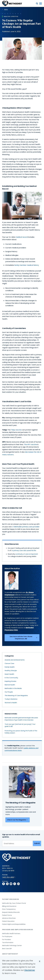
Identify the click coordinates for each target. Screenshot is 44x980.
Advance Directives (9, 918)
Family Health (10, 667)
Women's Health (11, 703)
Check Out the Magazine (18, 820)
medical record (22, 237)
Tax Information (8, 943)
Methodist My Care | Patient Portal (14, 903)
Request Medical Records (11, 912)
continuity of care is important (27, 554)
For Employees (7, 936)
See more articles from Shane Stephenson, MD (24, 638)
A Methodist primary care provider (26, 527)
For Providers (7, 940)
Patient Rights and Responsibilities (14, 924)
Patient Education (8, 921)
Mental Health (10, 685)
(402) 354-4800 (9, 877)
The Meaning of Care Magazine (16, 695)
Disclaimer (30, 970)
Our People (9, 692)
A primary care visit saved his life (24, 550)
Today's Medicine (11, 699)
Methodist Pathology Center (12, 945)
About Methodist (10, 954)
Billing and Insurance (9, 906)
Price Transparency (9, 909)
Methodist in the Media (13, 688)
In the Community (11, 678)
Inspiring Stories (10, 681)
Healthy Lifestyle (11, 671)
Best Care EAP (7, 949)
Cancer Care (9, 663)
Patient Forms (7, 915)
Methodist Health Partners (11, 934)
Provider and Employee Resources (18, 930)
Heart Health (9, 674)
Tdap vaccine (16, 430)
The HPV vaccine (30, 444)
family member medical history (27, 265)
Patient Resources (11, 899)
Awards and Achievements (15, 660)
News (6, 9)
